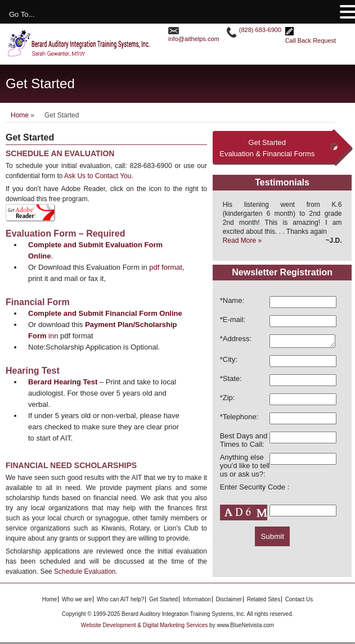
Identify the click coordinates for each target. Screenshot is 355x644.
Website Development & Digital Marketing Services (145, 627)
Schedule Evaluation (85, 572)
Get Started (163, 601)
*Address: (236, 339)
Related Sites (264, 601)
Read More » (242, 241)
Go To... (22, 14)
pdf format (166, 267)
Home (20, 115)
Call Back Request (311, 40)
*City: (229, 361)
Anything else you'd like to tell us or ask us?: (245, 467)
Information (197, 601)
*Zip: (228, 399)
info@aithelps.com (194, 39)
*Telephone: (239, 418)
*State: (231, 380)
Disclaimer (229, 601)
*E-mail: (233, 319)
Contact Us (299, 601)
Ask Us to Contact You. (99, 176)
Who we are (77, 601)
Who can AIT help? (120, 601)
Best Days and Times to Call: (244, 442)
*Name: (232, 300)
